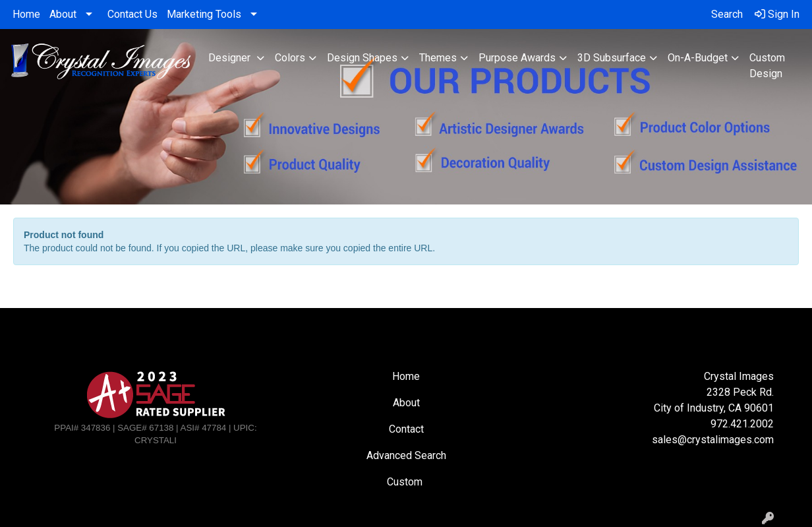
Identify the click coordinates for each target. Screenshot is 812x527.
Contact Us (132, 14)
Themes (438, 58)
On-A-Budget (698, 58)
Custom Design (767, 66)
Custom (406, 482)
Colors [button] (290, 58)
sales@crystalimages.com (713, 440)
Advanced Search (406, 455)
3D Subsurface (612, 58)
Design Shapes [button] (362, 58)
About (63, 14)
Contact (406, 429)
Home (26, 14)
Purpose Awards (517, 58)
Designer (231, 58)
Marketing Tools (204, 14)
